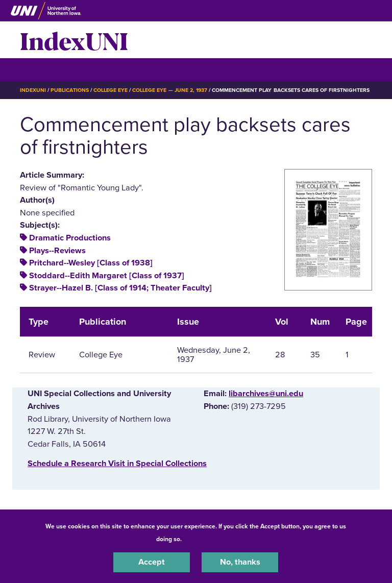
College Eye (111, 90)
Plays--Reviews (57, 251)
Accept (152, 562)
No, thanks (240, 562)
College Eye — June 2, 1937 (170, 90)
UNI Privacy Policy (210, 539)
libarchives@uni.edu (266, 394)
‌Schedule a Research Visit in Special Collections (117, 464)
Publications (69, 90)
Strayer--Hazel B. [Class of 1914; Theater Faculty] (120, 288)
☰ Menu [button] (38, 69)
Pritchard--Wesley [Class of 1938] (91, 263)
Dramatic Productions (70, 238)
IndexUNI (74, 40)
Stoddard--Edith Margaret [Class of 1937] (107, 276)
